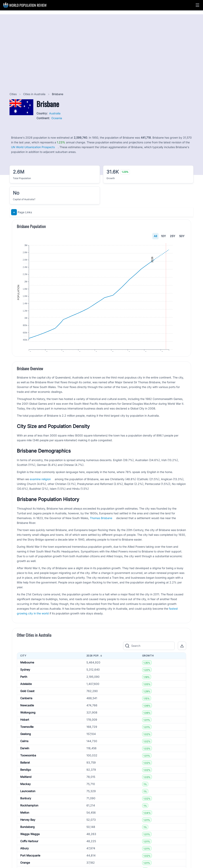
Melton (25, 822)
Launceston (28, 801)
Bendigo (26, 779)
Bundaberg (27, 837)
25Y (173, 236)
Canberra (26, 708)
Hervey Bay (28, 829)
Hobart (25, 729)
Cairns (24, 751)
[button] (197, 5)
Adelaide (26, 694)
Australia (55, 113)
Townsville (27, 736)
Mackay (25, 794)
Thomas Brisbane (101, 528)
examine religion (40, 489)
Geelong (26, 744)
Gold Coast (27, 701)
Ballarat (25, 772)
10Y (163, 236)
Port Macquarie (30, 865)
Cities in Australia (35, 94)
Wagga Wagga (30, 844)
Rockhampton (29, 815)
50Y (182, 236)
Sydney (25, 679)
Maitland (26, 786)
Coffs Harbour (29, 851)
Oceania (57, 118)
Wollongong (28, 722)
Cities (13, 94)
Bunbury (26, 808)
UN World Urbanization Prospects (33, 147)
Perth (24, 686)
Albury (24, 858)
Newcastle (27, 715)
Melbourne (27, 672)
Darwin (25, 758)
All (155, 236)
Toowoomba (28, 765)
